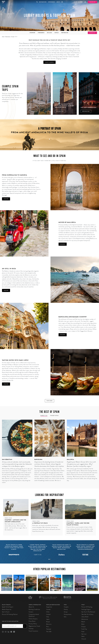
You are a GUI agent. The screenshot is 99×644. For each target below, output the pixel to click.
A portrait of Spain (40, 523)
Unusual (84, 639)
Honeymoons (68, 614)
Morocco (49, 624)
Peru (48, 627)
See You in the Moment (88, 612)
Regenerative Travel (34, 626)
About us (31, 607)
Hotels (57, 33)
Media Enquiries (7, 609)
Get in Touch (6, 612)
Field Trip (84, 629)
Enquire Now (92, 2)
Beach (83, 622)
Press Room (32, 621)
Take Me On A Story (87, 614)
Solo (65, 617)
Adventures (85, 619)
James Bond (85, 617)
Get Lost (84, 634)
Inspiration (65, 33)
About (58, 2)
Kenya (48, 622)
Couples (66, 607)
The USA (49, 632)
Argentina (49, 607)
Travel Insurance (33, 631)
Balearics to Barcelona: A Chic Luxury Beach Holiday (38, 106)
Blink (83, 624)
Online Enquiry (33, 619)
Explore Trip (34, 111)
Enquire (6, 199)
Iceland (48, 614)
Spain (10, 518)
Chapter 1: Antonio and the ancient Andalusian (15, 521)
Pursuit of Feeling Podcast (10, 614)
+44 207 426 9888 (78, 2)
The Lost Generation (88, 108)
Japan (48, 619)
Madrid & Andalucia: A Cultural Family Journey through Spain (64, 106)
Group (66, 612)
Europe (13, 37)
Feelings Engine (86, 609)
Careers (31, 612)
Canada (48, 609)
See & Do (49, 33)
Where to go (44, 416)
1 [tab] (49, 559)
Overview (32, 33)
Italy (48, 617)
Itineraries (41, 33)
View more (50, 401)
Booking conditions (34, 609)
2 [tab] (50, 559)
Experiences (52, 2)
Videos (7, 518)
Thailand (49, 629)
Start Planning (49, 62)
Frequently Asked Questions (34, 615)
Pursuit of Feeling (87, 607)
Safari (83, 636)
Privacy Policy (33, 624)
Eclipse (84, 627)
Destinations (43, 2)
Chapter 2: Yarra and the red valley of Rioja (78, 524)
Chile (48, 612)
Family (66, 609)
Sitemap (31, 629)
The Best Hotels (54, 416)
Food (83, 632)
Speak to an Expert (8, 607)
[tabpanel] (16, 453)
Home (3, 37)
